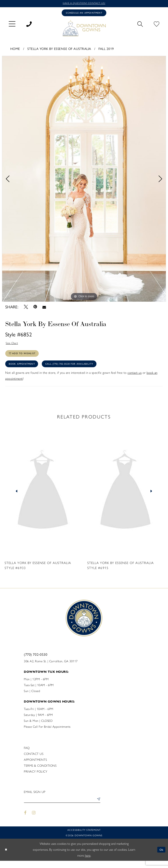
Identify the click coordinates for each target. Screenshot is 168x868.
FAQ (27, 754)
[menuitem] (12, 25)
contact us (135, 379)
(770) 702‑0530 (36, 660)
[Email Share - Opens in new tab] (44, 308)
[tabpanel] (84, 181)
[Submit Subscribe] (98, 806)
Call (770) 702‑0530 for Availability (80, 369)
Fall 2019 (106, 50)
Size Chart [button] (13, 345)
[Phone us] (29, 25)
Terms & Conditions (40, 772)
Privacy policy (36, 778)
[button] (12, 25)
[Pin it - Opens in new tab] (35, 308)
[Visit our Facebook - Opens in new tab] (25, 820)
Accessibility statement (84, 837)
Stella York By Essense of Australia (59, 50)
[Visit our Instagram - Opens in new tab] (34, 820)
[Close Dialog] (7, 857)
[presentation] (43, 497)
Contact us (34, 760)
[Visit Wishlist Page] (157, 25)
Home (15, 50)
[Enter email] (62, 806)
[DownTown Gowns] (84, 29)
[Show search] (140, 25)
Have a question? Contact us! (84, 4)
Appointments (35, 766)
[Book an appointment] (84, 14)
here (88, 863)
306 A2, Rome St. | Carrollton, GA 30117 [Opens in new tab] (51, 667)
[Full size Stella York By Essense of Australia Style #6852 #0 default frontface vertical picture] (84, 181)
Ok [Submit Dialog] (161, 857)
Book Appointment (24, 369)
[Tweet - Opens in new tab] (26, 308)
